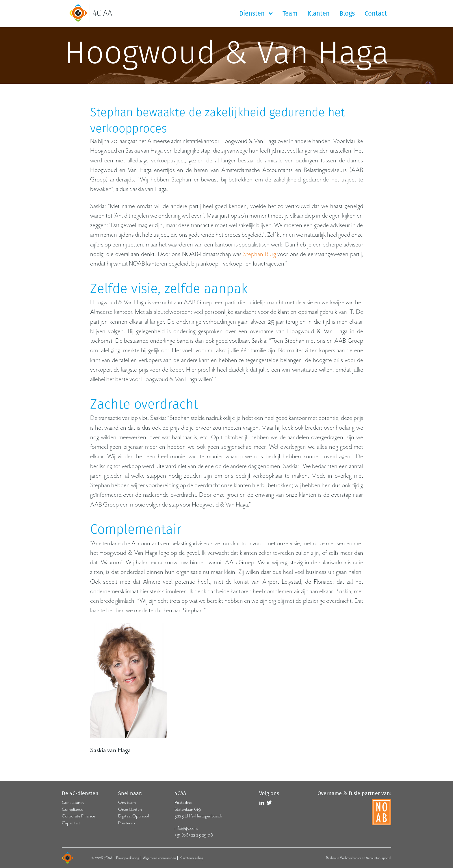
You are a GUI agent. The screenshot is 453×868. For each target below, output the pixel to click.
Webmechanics (351, 858)
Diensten (253, 13)
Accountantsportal (378, 858)
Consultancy (73, 802)
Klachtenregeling (192, 858)
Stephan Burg (260, 254)
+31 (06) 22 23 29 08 (194, 835)
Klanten (319, 13)
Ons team (127, 802)
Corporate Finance (78, 816)
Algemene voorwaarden (159, 858)
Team (290, 13)
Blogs (347, 13)
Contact (376, 13)
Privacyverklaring (128, 858)
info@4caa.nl (186, 828)
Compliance (73, 809)
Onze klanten (130, 809)
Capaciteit (71, 823)
